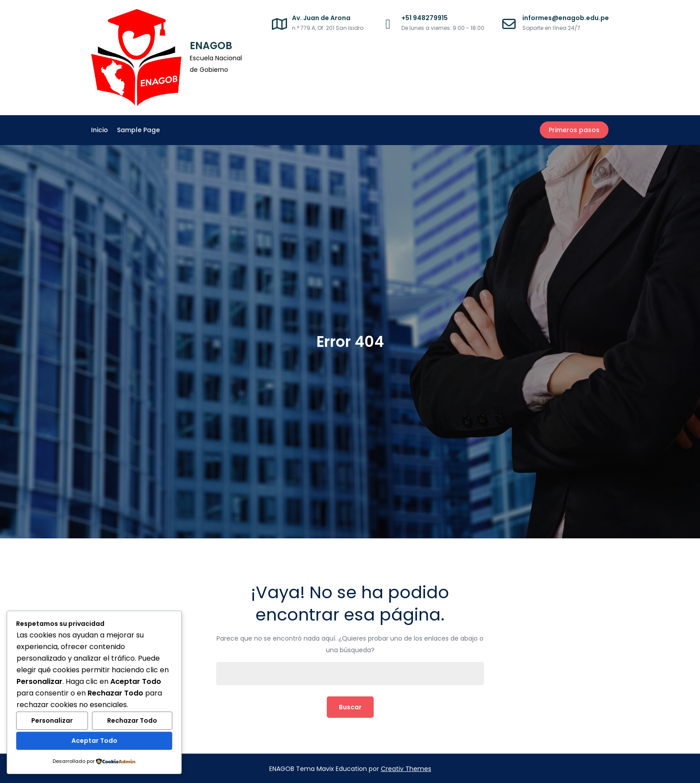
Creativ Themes (406, 768)
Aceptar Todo (94, 741)
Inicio (100, 130)
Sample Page (138, 130)
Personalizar (52, 721)
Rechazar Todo (132, 721)
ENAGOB (211, 46)
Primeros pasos (575, 130)
